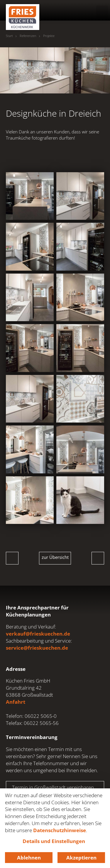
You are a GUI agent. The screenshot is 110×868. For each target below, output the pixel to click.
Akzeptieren (81, 858)
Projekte (49, 36)
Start (9, 36)
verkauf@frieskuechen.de (38, 634)
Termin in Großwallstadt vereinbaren (53, 787)
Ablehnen (29, 858)
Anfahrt (16, 702)
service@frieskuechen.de (37, 648)
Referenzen (28, 36)
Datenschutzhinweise (60, 830)
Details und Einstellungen (54, 841)
